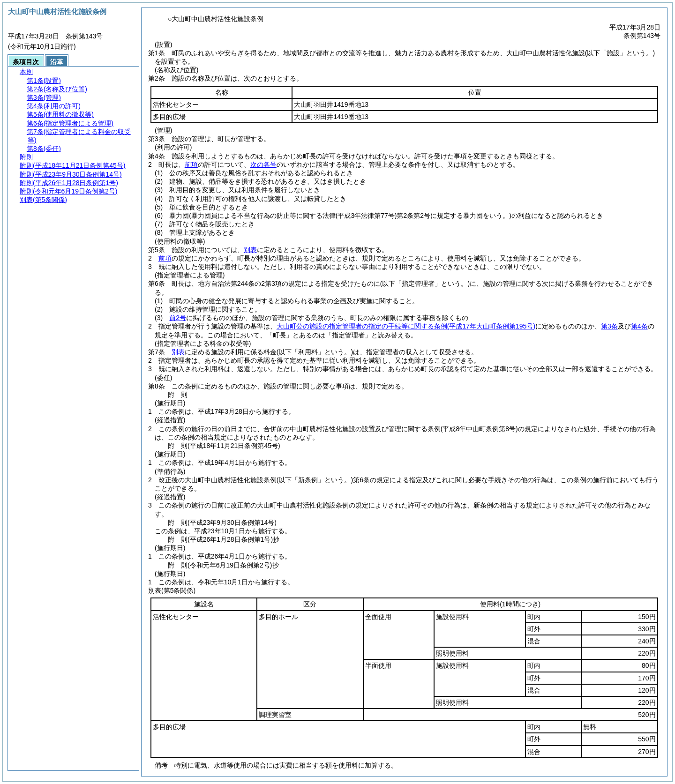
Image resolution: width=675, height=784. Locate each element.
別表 (250, 250)
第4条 (639, 326)
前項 (191, 164)
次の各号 (263, 164)
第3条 (609, 326)
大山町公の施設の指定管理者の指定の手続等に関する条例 (406, 326)
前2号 (178, 318)
